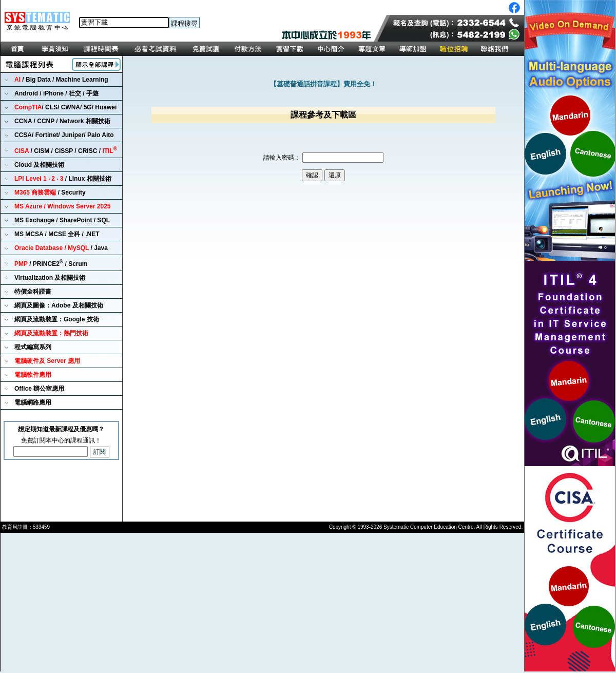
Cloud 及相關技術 (39, 165)
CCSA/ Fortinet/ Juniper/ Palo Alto (64, 135)
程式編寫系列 (33, 347)
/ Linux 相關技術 (63, 179)
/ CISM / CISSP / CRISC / (66, 150)
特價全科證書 (33, 292)
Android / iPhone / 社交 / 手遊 (56, 93)
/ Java (61, 248)
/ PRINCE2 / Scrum (51, 263)
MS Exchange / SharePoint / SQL (62, 220)
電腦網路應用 (33, 402)
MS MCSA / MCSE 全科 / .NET (57, 234)
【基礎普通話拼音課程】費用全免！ (323, 84)
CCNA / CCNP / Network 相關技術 (62, 121)
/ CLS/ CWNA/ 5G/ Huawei (65, 107)
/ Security (50, 193)
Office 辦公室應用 (39, 389)
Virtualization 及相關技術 (50, 278)
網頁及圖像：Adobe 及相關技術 (59, 305)
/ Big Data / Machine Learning (61, 80)
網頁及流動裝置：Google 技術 (57, 319)
